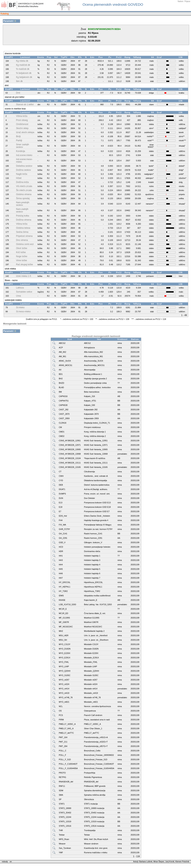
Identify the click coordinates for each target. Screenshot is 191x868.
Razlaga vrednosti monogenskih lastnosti (96, 336)
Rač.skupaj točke (24, 264)
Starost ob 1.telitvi (25, 104)
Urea (18, 296)
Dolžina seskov (24, 170)
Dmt (18, 93)
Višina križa (22, 116)
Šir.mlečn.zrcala (24, 190)
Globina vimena (24, 194)
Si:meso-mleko (23, 312)
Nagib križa (22, 174)
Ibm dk (19, 81)
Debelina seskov (24, 166)
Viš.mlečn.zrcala (24, 186)
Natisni (181, 1)
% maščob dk (23, 69)
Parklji (19, 140)
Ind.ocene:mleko (24, 155)
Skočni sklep (22, 128)
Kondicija (21, 151)
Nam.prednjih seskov (23, 204)
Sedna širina (22, 232)
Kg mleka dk (22, 61)
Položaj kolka (23, 216)
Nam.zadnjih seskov (22, 210)
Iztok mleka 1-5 (24, 276)
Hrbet (19, 178)
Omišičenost (22, 124)
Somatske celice (24, 292)
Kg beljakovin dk (24, 77)
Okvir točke (22, 248)
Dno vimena (22, 240)
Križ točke (21, 252)
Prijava (187, 1)
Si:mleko (20, 307)
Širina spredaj (23, 198)
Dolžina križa (22, 182)
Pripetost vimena (24, 236)
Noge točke (22, 256)
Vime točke (21, 260)
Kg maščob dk (23, 65)
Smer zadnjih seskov (22, 146)
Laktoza (20, 288)
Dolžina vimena (24, 220)
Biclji (18, 136)
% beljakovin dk (24, 73)
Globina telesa (23, 228)
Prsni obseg (22, 120)
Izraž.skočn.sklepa (25, 132)
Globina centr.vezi (25, 244)
